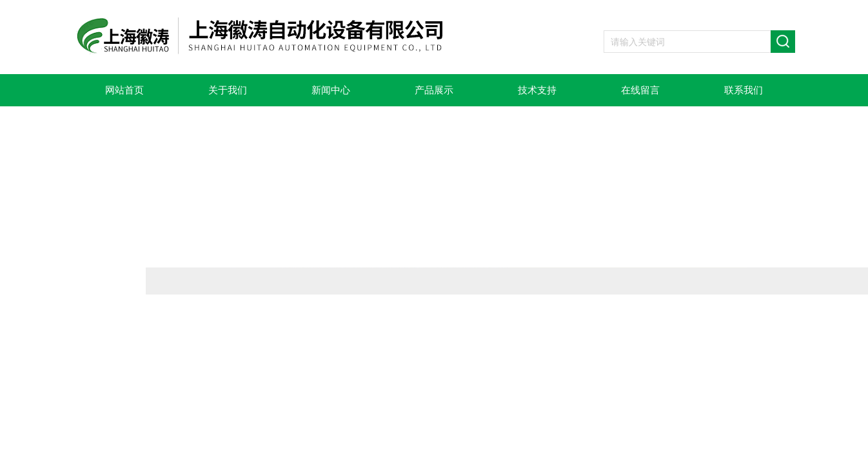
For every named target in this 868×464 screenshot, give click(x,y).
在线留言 (640, 90)
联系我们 (744, 90)
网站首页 (124, 90)
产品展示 (434, 90)
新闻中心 (331, 90)
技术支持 (537, 90)
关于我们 (228, 90)
